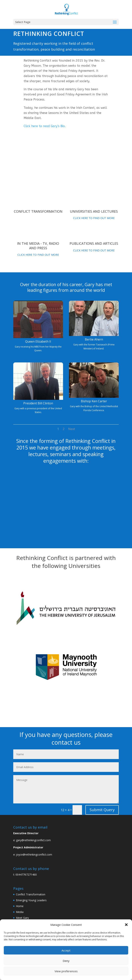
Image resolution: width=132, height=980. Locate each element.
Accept (66, 950)
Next (72, 429)
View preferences (66, 971)
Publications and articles (94, 243)
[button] (126, 925)
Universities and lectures (94, 211)
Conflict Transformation (38, 211)
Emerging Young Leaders (31, 900)
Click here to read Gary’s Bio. (45, 126)
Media (20, 912)
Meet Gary (22, 918)
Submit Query (102, 810)
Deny (66, 961)
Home (20, 906)
